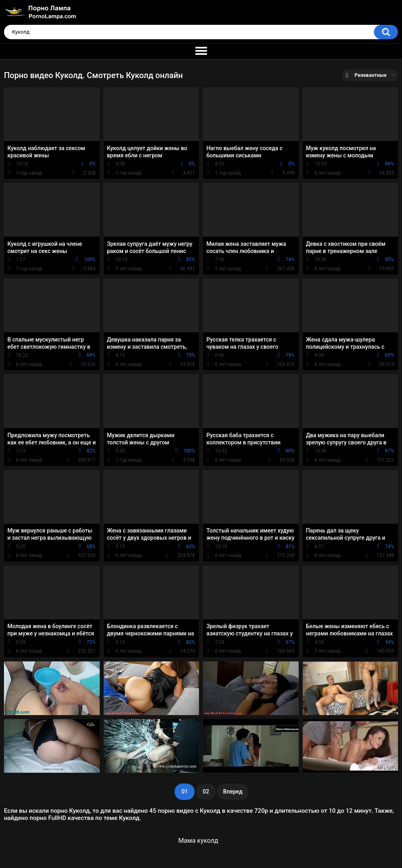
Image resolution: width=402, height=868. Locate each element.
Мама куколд (198, 841)
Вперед (233, 792)
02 (206, 792)
